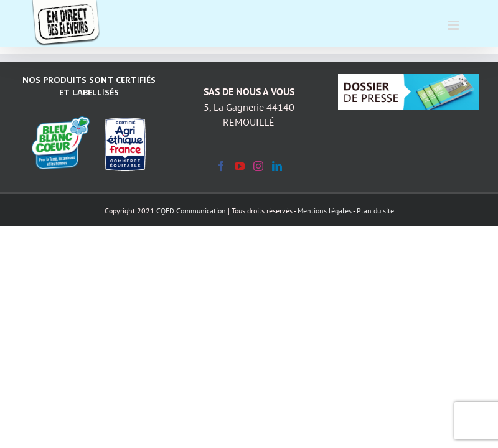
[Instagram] (258, 166)
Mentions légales (325, 211)
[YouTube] (240, 166)
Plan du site (375, 211)
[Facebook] (221, 166)
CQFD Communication (191, 211)
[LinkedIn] (277, 166)
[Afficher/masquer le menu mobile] (454, 19)
